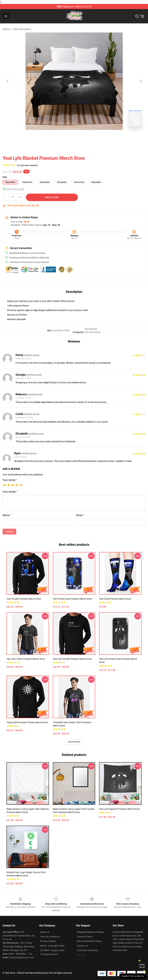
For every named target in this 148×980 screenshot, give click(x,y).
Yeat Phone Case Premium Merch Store (72, 599)
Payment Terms (85, 937)
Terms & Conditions (50, 937)
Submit (9, 532)
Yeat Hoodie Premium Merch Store (24, 599)
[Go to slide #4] (99, 137)
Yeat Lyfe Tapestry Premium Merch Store (119, 809)
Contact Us (82, 946)
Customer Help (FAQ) (87, 950)
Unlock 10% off (142, 966)
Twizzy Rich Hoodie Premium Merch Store (27, 722)
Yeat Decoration (22, 29)
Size (5, 177)
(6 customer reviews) (27, 165)
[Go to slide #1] (49, 137)
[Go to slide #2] (66, 137)
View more (74, 742)
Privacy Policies (48, 941)
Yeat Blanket (91, 329)
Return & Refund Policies (89, 941)
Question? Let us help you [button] (133, 976)
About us (45, 932)
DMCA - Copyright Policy (52, 946)
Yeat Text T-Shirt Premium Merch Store (26, 659)
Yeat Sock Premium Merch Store (115, 599)
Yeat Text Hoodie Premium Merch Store (72, 659)
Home (6, 29)
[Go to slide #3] (83, 137)
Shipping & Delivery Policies (90, 932)
